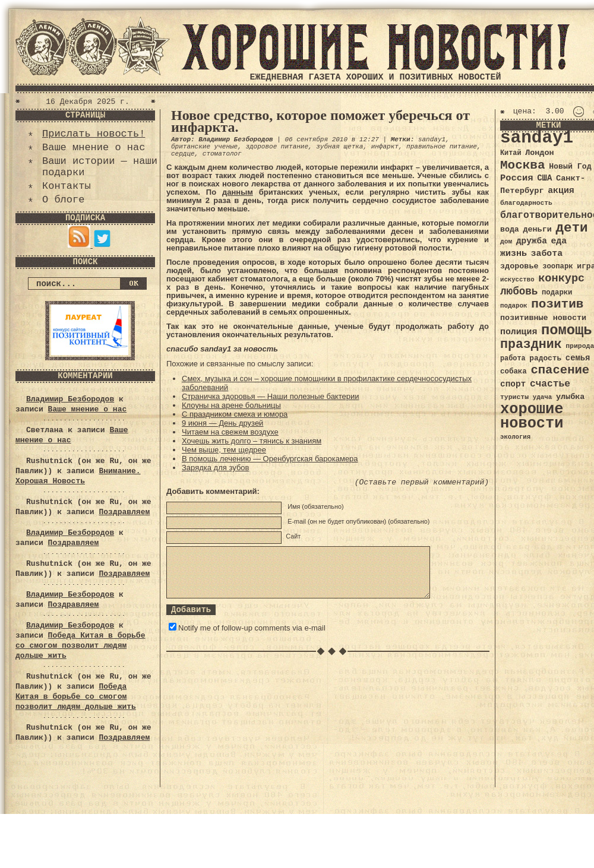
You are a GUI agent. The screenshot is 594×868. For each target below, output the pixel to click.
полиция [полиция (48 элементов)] (519, 332)
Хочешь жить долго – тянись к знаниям (252, 441)
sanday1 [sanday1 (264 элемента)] (537, 138)
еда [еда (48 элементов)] (559, 241)
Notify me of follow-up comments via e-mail (252, 628)
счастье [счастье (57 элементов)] (550, 384)
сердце (183, 154)
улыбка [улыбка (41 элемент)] (570, 397)
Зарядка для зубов (215, 468)
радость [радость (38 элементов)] (545, 358)
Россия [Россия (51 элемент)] (517, 178)
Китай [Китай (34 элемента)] (511, 153)
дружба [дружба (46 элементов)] (532, 241)
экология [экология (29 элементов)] (515, 437)
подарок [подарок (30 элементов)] (514, 306)
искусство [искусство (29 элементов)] (517, 280)
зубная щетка (339, 147)
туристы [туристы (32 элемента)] (514, 397)
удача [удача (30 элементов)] (543, 397)
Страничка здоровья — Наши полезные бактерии (271, 396)
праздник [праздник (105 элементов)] (531, 344)
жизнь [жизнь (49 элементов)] (514, 254)
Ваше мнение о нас (94, 148)
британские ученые (204, 147)
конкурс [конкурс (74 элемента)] (561, 279)
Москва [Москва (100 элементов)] (523, 165)
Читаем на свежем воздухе (230, 432)
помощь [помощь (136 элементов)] (567, 330)
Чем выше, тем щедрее (224, 450)
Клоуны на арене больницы (231, 405)
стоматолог (222, 154)
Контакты (67, 186)
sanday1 (432, 140)
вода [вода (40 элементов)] (510, 229)
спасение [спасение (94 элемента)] (560, 370)
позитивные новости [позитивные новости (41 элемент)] (543, 318)
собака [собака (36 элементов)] (514, 372)
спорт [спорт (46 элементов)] (513, 384)
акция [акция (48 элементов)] (561, 191)
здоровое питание (277, 147)
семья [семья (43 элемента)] (578, 358)
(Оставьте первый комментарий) (422, 482)
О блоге (63, 200)
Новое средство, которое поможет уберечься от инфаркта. (320, 121)
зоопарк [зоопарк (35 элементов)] (557, 267)
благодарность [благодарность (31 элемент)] (526, 203)
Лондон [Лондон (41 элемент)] (539, 153)
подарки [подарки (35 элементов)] (557, 293)
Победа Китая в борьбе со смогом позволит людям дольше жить (80, 646)
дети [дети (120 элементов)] (571, 228)
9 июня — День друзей (222, 423)
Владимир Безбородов (70, 399)
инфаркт (385, 147)
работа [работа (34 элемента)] (513, 359)
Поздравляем (124, 512)
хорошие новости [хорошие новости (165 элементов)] (532, 416)
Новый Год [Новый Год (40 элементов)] (570, 167)
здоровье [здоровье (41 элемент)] (519, 266)
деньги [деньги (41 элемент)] (537, 229)
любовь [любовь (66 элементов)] (519, 292)
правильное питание (442, 147)
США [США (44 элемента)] (544, 178)
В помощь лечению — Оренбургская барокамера (270, 459)
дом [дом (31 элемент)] (506, 242)
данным (238, 192)
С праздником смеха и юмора (235, 414)
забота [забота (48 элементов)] (547, 254)
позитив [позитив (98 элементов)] (557, 304)
